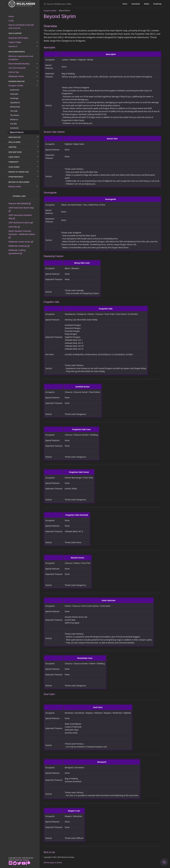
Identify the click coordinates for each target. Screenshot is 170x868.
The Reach (15, 115)
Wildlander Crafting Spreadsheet (17, 252)
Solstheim (14, 128)
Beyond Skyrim (17, 132)
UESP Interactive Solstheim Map (20, 217)
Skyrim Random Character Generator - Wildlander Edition (22, 234)
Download (136, 4)
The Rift (13, 124)
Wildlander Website (22, 860)
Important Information (18, 38)
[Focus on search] (164, 862)
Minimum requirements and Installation (21, 58)
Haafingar (14, 98)
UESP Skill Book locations (21, 223)
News (125, 4)
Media (146, 4)
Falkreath (14, 94)
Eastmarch (15, 90)
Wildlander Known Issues (21, 242)
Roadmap (157, 4)
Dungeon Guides (16, 85)
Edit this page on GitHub (53, 862)
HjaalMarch (15, 102)
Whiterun (14, 119)
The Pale (14, 111)
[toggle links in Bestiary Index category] (37, 187)
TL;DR (11, 21)
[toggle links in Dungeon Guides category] (37, 86)
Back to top (49, 852)
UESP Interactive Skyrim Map (21, 209)
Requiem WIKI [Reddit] (20, 203)
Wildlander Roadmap (19, 246)
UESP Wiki (14, 227)
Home (11, 16)
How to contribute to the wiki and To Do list (21, 26)
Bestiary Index (15, 186)
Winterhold (15, 107)
